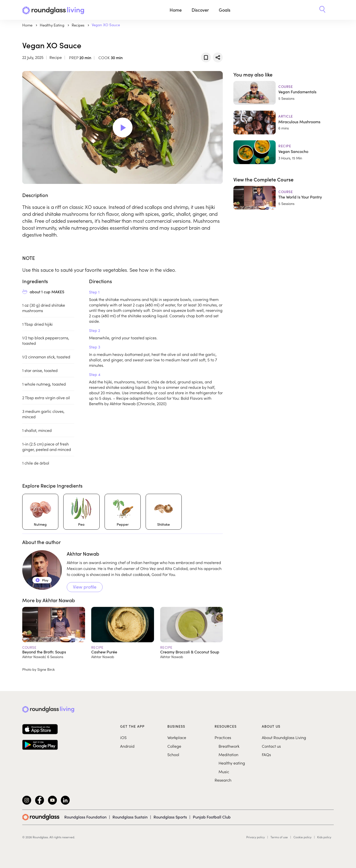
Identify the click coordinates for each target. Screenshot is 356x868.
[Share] (218, 57)
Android (127, 746)
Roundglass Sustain (130, 817)
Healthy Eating (53, 25)
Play (42, 580)
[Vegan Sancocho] (284, 152)
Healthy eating (232, 763)
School (173, 754)
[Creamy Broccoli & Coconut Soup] (192, 633)
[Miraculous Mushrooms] (284, 123)
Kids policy (324, 837)
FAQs (266, 754)
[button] (322, 10)
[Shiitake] (164, 512)
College (174, 746)
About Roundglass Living (284, 737)
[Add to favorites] (206, 57)
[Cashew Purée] (123, 633)
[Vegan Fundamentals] (284, 93)
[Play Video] (123, 127)
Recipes (78, 25)
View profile (85, 587)
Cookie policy (302, 837)
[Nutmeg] (40, 512)
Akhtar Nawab (83, 554)
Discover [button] (200, 10)
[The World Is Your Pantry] (284, 198)
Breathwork (229, 746)
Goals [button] (225, 10)
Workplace (177, 737)
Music (224, 771)
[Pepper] (123, 512)
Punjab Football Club (212, 817)
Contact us (271, 746)
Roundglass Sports (170, 817)
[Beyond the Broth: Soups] (54, 633)
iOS (123, 737)
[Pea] (81, 512)
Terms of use (279, 837)
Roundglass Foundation (85, 817)
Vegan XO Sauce (106, 25)
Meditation (228, 754)
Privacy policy (256, 837)
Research (223, 780)
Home (176, 10)
